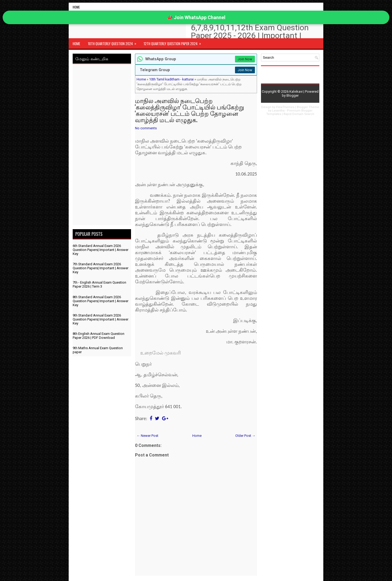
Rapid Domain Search (299, 114)
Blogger (293, 95)
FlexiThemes (285, 107)
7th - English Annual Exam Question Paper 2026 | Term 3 (99, 284)
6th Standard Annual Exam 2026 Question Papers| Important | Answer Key (101, 250)
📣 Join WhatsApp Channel (196, 17)
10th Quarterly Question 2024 (114, 42)
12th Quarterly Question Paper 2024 (174, 42)
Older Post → (245, 436)
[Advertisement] (102, 146)
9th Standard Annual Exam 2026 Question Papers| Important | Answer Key (101, 319)
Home (76, 7)
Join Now (245, 59)
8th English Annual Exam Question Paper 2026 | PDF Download (99, 336)
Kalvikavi (296, 91)
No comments (146, 128)
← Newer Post (147, 436)
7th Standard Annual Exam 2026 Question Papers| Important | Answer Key (101, 268)
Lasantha (278, 111)
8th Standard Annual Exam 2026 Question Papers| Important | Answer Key (101, 301)
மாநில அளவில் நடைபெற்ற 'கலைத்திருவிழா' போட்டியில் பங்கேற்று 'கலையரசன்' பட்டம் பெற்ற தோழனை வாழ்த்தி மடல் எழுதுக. (190, 110)
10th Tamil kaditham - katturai (171, 79)
